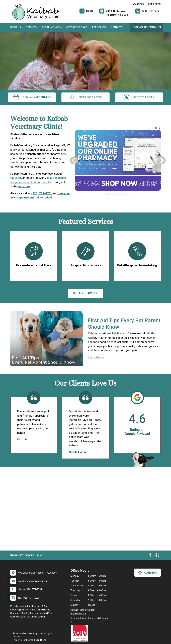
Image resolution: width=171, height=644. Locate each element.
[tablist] (118, 195)
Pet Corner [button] (100, 27)
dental (45, 182)
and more (24, 186)
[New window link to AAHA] (80, 633)
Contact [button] (117, 27)
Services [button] (32, 27)
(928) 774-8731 (42, 193)
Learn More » (96, 357)
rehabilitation (32, 182)
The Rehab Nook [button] (52, 27)
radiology (16, 178)
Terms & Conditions (37, 640)
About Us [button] (16, 27)
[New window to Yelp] (157, 556)
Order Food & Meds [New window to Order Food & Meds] (85, 97)
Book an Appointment (146, 27)
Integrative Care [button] (77, 27)
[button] (156, 128)
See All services (86, 293)
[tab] (107, 195)
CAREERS (139, 4)
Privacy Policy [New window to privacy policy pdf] (19, 640)
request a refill (139, 97)
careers (148, 573)
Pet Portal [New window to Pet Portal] (155, 4)
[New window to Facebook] (150, 556)
